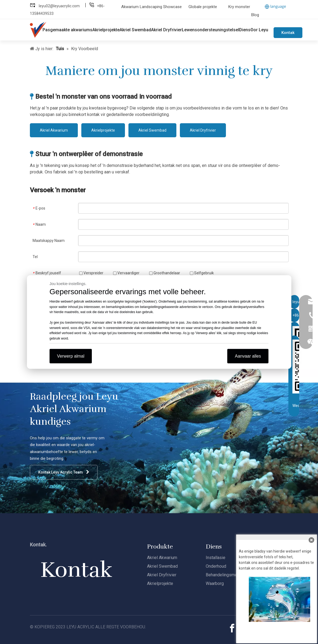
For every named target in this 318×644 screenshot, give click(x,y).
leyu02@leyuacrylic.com (60, 6)
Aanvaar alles (248, 356)
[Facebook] (232, 628)
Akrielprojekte (103, 130)
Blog (255, 15)
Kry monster (239, 7)
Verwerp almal (71, 356)
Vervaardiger (126, 273)
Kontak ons (288, 34)
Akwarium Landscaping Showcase (152, 7)
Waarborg (215, 583)
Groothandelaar (165, 273)
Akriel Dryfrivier (203, 130)
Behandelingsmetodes (227, 575)
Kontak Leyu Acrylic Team (64, 472)
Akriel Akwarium (54, 130)
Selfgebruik (202, 273)
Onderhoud (216, 566)
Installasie (216, 558)
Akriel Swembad (152, 130)
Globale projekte (203, 7)
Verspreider (91, 273)
